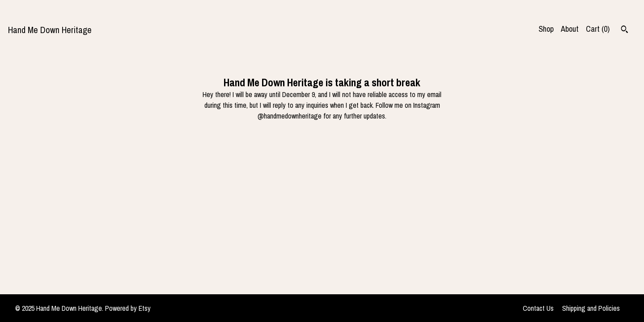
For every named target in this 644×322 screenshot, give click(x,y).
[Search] (625, 30)
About (570, 29)
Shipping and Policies (591, 308)
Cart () (598, 29)
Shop (546, 29)
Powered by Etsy (128, 308)
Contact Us (538, 308)
